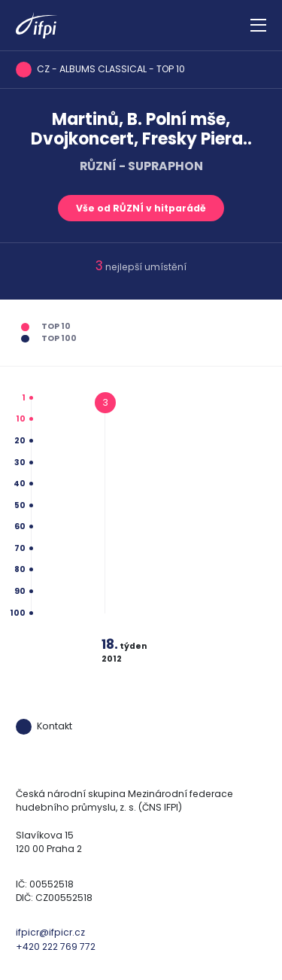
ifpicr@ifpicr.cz (50, 932)
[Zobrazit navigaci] (258, 26)
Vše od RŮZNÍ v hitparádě (141, 208)
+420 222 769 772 (56, 947)
